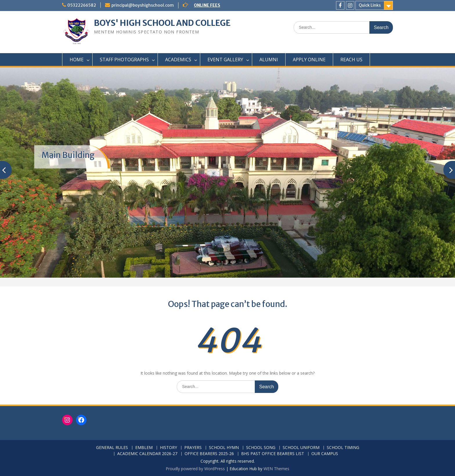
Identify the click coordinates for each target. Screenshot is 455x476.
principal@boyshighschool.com (143, 5)
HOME (77, 60)
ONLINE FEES (207, 5)
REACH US (351, 60)
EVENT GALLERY (225, 60)
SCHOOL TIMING (343, 448)
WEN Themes (276, 469)
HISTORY (168, 448)
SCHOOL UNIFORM (301, 448)
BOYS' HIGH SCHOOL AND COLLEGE (162, 23)
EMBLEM (144, 448)
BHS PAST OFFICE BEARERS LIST (273, 454)
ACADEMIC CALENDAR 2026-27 (147, 454)
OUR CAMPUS (325, 454)
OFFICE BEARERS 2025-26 (209, 454)
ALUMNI (269, 60)
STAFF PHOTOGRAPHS (124, 60)
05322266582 (82, 5)
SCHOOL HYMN (224, 448)
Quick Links (370, 5)
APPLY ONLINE (309, 60)
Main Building (68, 155)
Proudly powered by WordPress (195, 469)
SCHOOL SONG (261, 448)
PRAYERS (193, 448)
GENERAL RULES (112, 448)
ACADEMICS (178, 60)
